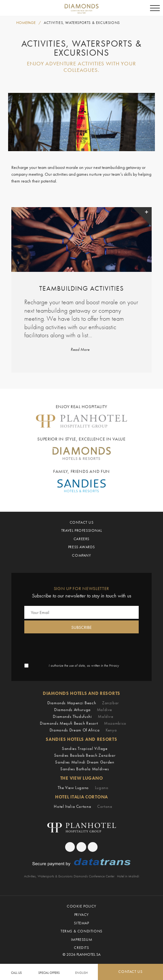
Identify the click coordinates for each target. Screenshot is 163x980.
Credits (81, 948)
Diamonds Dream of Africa (83, 730)
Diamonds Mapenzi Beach (83, 703)
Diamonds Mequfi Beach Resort (83, 723)
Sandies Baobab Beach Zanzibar (85, 755)
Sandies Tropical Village (85, 748)
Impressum (81, 940)
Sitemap (81, 923)
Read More (80, 350)
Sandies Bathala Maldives (85, 769)
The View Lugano (83, 788)
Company (81, 555)
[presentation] (74, 648)
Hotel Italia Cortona (83, 806)
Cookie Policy (81, 906)
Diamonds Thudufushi (83, 716)
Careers (81, 539)
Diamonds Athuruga (83, 710)
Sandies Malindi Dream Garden (85, 762)
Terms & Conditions (81, 931)
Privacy (81, 915)
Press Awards (81, 547)
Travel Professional (81, 530)
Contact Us (82, 522)
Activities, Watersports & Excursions (82, 23)
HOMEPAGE (26, 23)
